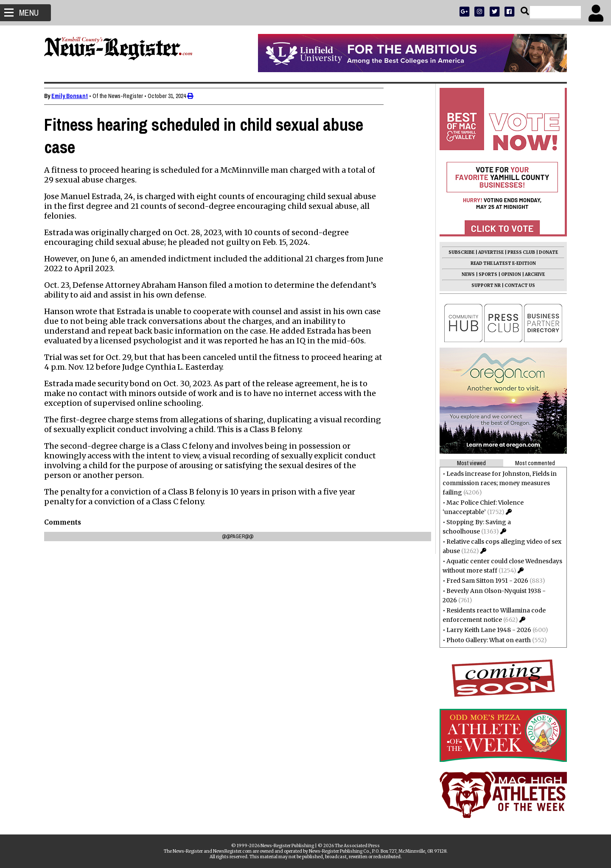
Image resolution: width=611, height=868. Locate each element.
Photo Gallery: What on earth (486, 640)
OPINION (509, 274)
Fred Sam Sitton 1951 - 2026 (485, 581)
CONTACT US (517, 285)
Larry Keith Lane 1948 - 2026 (486, 630)
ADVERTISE (488, 252)
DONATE (546, 252)
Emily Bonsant (72, 96)
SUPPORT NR (483, 285)
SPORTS (485, 274)
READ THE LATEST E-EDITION (501, 263)
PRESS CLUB (519, 252)
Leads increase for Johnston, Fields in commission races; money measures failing (497, 483)
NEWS (466, 274)
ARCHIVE (532, 274)
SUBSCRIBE (459, 252)
